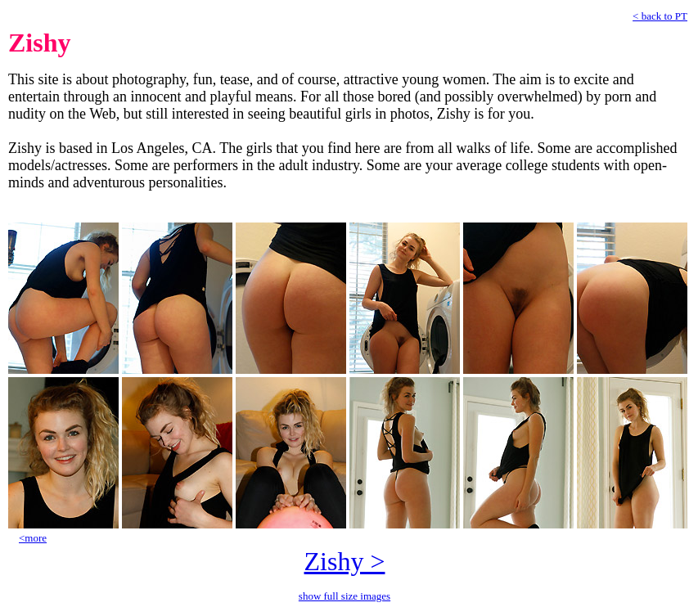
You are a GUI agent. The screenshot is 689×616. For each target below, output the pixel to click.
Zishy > (345, 561)
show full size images (344, 596)
